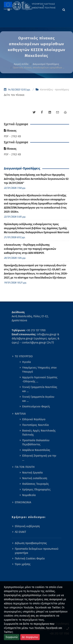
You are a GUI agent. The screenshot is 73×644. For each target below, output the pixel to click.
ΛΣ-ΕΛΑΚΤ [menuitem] (20, 532)
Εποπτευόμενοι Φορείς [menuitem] (36, 407)
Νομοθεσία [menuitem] (29, 495)
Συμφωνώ (12, 637)
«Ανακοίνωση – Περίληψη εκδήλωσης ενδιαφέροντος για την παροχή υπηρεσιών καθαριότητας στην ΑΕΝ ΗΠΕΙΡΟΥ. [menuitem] (30, 249)
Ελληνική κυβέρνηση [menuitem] (27, 526)
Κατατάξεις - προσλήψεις (54, 90)
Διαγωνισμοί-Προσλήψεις (46, 64)
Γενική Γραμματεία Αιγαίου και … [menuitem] (38, 399)
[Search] (64, 9)
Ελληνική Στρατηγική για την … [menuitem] (39, 458)
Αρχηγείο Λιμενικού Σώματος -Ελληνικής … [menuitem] (40, 379)
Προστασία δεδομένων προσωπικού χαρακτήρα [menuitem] (37, 551)
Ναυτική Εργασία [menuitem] (32, 473)
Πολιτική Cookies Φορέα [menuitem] (30, 559)
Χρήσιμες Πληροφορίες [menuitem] (36, 490)
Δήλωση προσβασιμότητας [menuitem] (31, 543)
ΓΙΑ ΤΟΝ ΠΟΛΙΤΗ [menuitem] (25, 467)
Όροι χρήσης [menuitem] (23, 564)
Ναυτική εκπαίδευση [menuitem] (35, 478)
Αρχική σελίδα (21, 64)
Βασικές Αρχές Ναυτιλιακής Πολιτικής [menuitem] (39, 433)
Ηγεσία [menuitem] (26, 362)
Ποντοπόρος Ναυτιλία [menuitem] (35, 425)
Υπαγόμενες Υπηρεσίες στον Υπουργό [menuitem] (39, 370)
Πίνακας (10, 131)
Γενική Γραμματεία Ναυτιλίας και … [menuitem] (40, 389)
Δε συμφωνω (30, 637)
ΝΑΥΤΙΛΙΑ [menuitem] (20, 414)
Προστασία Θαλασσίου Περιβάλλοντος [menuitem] (36, 442)
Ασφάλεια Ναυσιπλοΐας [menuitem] (36, 450)
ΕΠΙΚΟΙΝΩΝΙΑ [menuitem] (23, 502)
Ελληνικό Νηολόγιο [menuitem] (34, 419)
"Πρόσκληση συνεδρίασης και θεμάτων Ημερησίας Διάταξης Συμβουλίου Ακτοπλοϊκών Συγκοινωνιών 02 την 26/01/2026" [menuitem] (36, 179)
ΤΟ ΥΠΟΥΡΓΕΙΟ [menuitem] (24, 356)
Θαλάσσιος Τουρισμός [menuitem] (36, 484)
